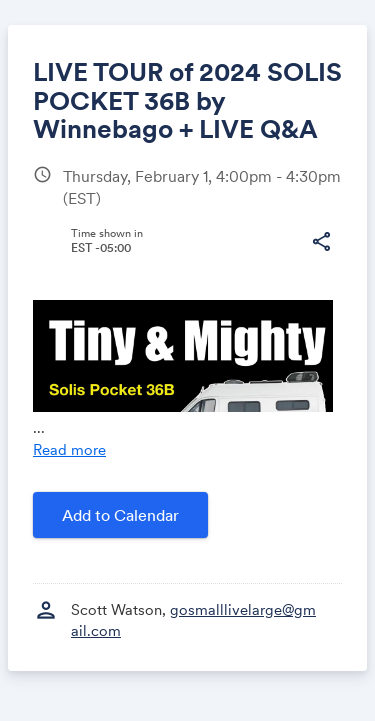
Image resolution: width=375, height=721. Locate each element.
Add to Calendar (120, 515)
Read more (69, 449)
